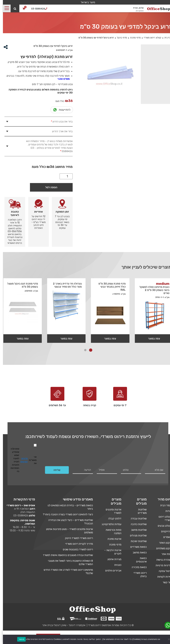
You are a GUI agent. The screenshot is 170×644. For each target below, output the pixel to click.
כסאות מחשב (137, 552)
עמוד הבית (163, 505)
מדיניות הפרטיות (21, 460)
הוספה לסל (48, 187)
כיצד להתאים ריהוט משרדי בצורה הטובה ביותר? (65, 514)
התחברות (137, 11)
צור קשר (164, 582)
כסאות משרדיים (136, 547)
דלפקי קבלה (112, 519)
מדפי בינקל (119, 38)
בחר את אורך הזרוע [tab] (59, 131)
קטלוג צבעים (162, 526)
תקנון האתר (162, 543)
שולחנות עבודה (136, 519)
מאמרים (164, 537)
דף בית (165, 38)
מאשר (19, 639)
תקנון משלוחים (161, 548)
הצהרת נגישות (161, 560)
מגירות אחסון (111, 559)
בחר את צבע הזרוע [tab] (58, 122)
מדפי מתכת (132, 38)
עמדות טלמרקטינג (109, 524)
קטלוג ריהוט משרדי (150, 38)
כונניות (115, 565)
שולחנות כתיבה (136, 524)
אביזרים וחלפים (110, 571)
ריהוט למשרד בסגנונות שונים (75, 549)
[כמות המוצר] (63, 176)
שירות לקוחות (161, 577)
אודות (165, 511)
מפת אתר (163, 554)
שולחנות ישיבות (136, 541)
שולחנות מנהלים (135, 535)
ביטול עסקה (162, 571)
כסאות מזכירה (136, 567)
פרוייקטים (163, 531)
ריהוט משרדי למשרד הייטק (76, 538)
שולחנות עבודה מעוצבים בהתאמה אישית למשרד (65, 555)
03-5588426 (18, 515)
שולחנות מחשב (136, 530)
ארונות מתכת (111, 539)
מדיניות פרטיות (161, 565)
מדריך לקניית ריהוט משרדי (76, 544)
